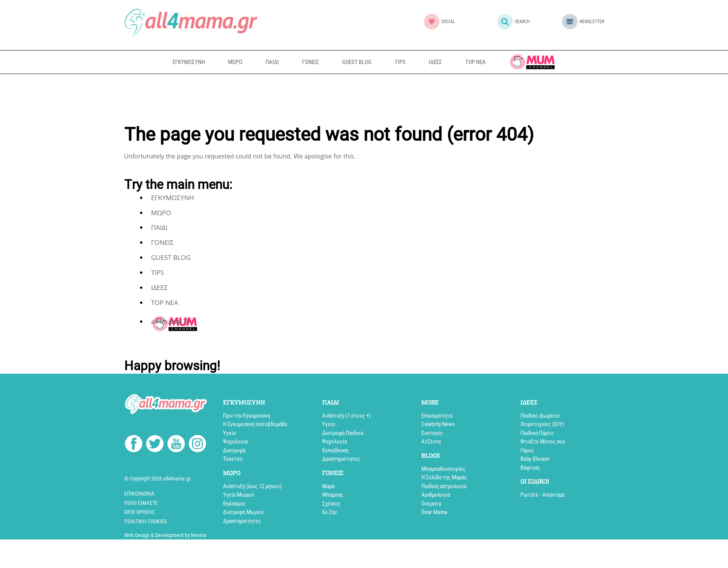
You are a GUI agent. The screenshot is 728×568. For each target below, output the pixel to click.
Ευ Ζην (329, 512)
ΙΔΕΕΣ (435, 62)
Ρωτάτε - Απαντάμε (543, 495)
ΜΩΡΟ (235, 62)
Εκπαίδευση (335, 450)
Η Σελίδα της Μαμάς (444, 477)
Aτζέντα (431, 442)
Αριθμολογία (436, 495)
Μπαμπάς (333, 495)
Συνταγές (432, 433)
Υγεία (229, 433)
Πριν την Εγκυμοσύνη (247, 416)
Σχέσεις (331, 504)
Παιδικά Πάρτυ (537, 433)
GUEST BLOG (357, 62)
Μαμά (328, 486)
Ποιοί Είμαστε (141, 503)
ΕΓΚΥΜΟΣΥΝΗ (189, 62)
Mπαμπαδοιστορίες (443, 469)
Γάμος (527, 450)
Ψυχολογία (235, 442)
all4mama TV (532, 62)
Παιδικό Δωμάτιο (540, 416)
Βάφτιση (530, 468)
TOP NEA (475, 62)
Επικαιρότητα (437, 416)
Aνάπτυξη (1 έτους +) (346, 416)
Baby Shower (535, 459)
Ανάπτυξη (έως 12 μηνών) (252, 486)
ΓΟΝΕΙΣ (311, 62)
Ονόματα (431, 504)
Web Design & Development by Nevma (165, 535)
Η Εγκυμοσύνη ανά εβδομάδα (255, 424)
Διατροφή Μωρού (243, 512)
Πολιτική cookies (145, 521)
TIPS (400, 62)
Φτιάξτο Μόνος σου (543, 442)
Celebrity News (438, 424)
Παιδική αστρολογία (444, 486)
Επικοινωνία (139, 494)
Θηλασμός (234, 504)
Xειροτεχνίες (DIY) (542, 424)
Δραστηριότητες (242, 521)
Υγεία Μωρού (238, 495)
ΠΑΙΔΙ (272, 62)
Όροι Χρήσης (139, 512)
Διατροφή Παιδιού (343, 433)
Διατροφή (234, 450)
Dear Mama (434, 512)
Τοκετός (233, 459)
